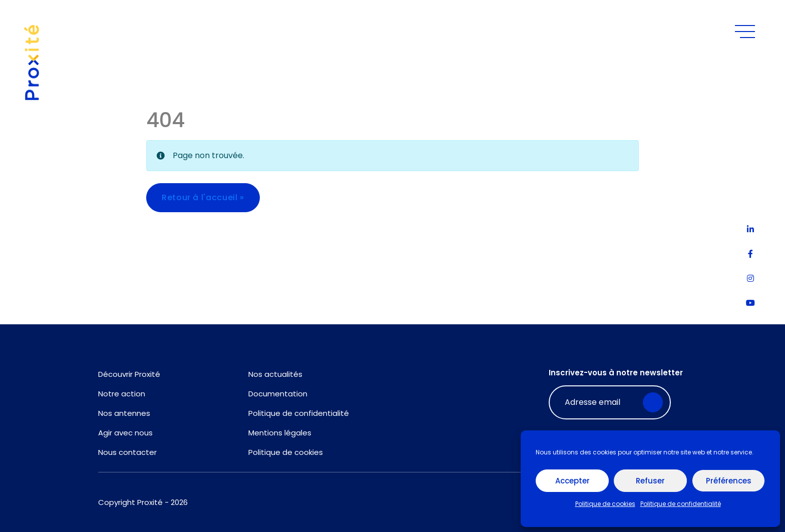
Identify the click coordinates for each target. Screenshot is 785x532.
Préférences (729, 481)
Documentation (278, 394)
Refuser (650, 481)
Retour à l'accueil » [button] (203, 197)
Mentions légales (280, 433)
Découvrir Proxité (129, 374)
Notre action (122, 394)
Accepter (572, 481)
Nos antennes (124, 413)
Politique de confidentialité (681, 504)
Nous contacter (127, 452)
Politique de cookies (605, 504)
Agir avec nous (125, 433)
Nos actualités (275, 374)
